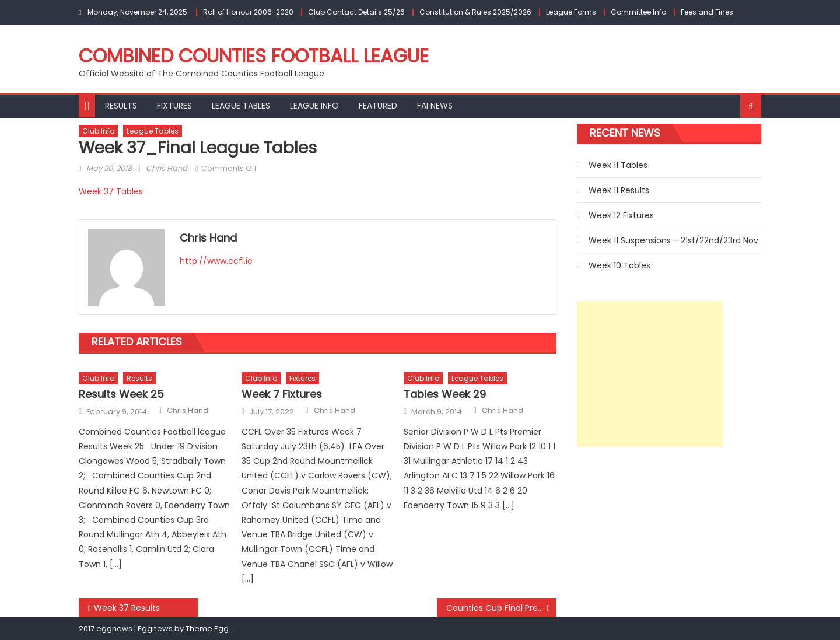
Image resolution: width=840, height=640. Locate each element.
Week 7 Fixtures (282, 394)
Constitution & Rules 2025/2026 (475, 12)
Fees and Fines (707, 12)
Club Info (98, 131)
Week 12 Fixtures (621, 215)
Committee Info (638, 12)
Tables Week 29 (445, 394)
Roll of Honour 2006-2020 (248, 12)
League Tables (241, 106)
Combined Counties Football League (254, 56)
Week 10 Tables (619, 265)
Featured (378, 106)
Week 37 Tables (111, 191)
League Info (314, 106)
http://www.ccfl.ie (216, 261)
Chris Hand (167, 168)
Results (121, 106)
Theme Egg (207, 629)
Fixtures (174, 106)
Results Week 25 (121, 394)
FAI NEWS (435, 106)
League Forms (571, 12)
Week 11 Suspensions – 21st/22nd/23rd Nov (673, 240)
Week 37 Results (127, 608)
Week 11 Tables (618, 165)
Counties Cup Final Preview (501, 608)
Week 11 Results (619, 190)
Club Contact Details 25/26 (356, 12)
